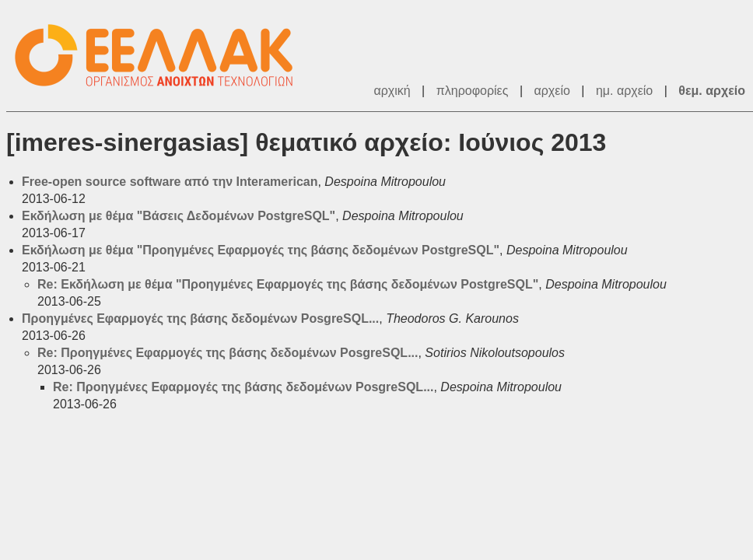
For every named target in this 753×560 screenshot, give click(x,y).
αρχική (392, 91)
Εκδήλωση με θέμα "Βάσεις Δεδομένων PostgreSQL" (179, 216)
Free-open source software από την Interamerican (170, 182)
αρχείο (552, 91)
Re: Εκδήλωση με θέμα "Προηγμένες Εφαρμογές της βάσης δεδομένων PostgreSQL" (288, 284)
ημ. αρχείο (624, 91)
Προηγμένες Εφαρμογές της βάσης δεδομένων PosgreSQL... (200, 318)
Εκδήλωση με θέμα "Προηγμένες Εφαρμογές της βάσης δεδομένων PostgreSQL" (261, 250)
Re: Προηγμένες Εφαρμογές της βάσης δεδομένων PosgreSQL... (228, 353)
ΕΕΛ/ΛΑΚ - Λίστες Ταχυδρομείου (162, 56)
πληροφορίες (473, 91)
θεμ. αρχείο (712, 91)
